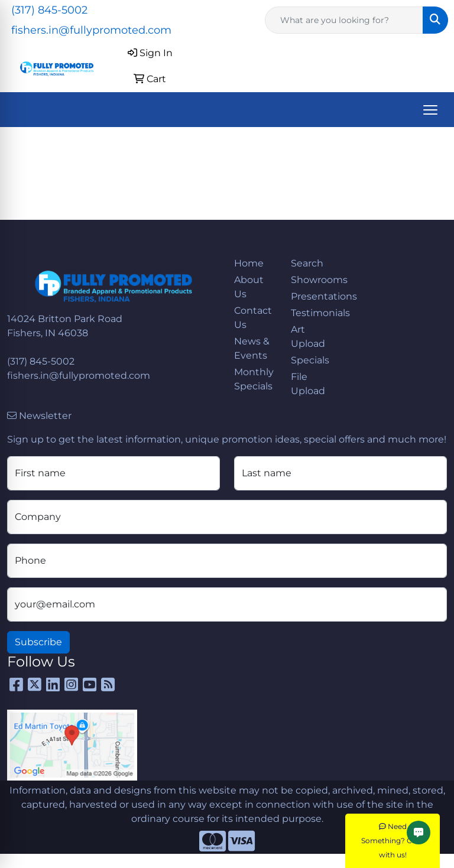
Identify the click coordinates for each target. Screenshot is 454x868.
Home (249, 263)
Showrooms (312, 280)
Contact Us (253, 318)
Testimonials (312, 313)
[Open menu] (430, 110)
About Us (249, 287)
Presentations (312, 296)
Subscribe (38, 642)
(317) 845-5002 (49, 10)
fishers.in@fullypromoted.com (91, 30)
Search (307, 263)
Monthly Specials (254, 379)
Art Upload (308, 337)
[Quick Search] (344, 20)
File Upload (308, 384)
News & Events (252, 348)
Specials (310, 360)
